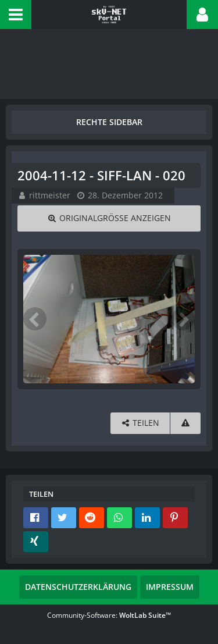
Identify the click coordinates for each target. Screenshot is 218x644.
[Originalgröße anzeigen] (109, 218)
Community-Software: (109, 615)
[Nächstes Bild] (183, 319)
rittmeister (50, 195)
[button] (16, 15)
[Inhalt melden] (185, 423)
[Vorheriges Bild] (35, 319)
